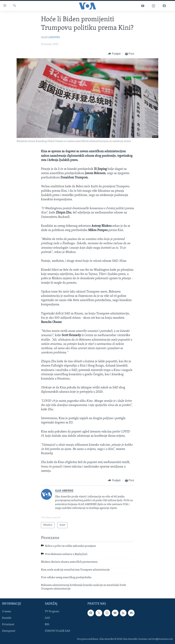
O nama (6, 612)
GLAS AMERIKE (51, 37)
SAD (47, 618)
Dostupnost (9, 631)
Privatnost (8, 625)
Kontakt (7, 618)
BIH (47, 625)
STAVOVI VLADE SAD (57, 631)
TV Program (52, 612)
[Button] (114, 54)
